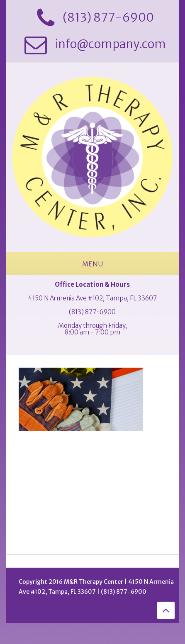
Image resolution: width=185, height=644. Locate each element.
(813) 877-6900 (92, 312)
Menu (92, 264)
